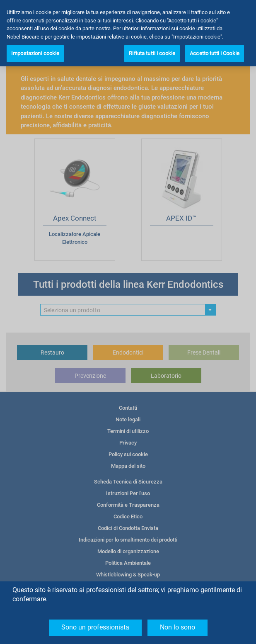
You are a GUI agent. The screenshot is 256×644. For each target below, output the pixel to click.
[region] (128, 33)
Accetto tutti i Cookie (215, 53)
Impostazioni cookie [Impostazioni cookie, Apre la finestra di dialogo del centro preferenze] (35, 53)
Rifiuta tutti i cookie (152, 53)
